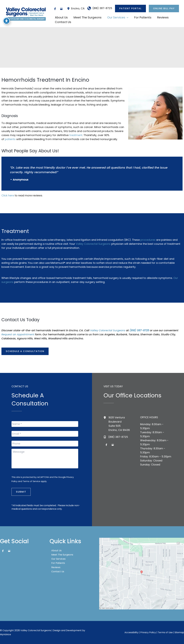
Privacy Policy (148, 632)
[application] (122, 20)
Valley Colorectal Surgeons (93, 244)
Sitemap (179, 632)
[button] (130, 8)
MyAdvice (5, 634)
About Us (55, 551)
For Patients (56, 564)
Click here (8, 195)
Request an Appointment (18, 334)
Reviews (54, 569)
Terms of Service (31, 481)
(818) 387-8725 (139, 330)
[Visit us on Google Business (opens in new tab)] (61, 9)
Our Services (57, 560)
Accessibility (131, 632)
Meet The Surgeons (61, 555)
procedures (148, 240)
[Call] (100, 8)
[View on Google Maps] (142, 573)
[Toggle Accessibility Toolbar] (6, 21)
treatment (76, 135)
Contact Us (56, 574)
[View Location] (69, 8)
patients (10, 139)
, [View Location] (78, 8)
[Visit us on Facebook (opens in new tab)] (55, 9)
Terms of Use (165, 632)
